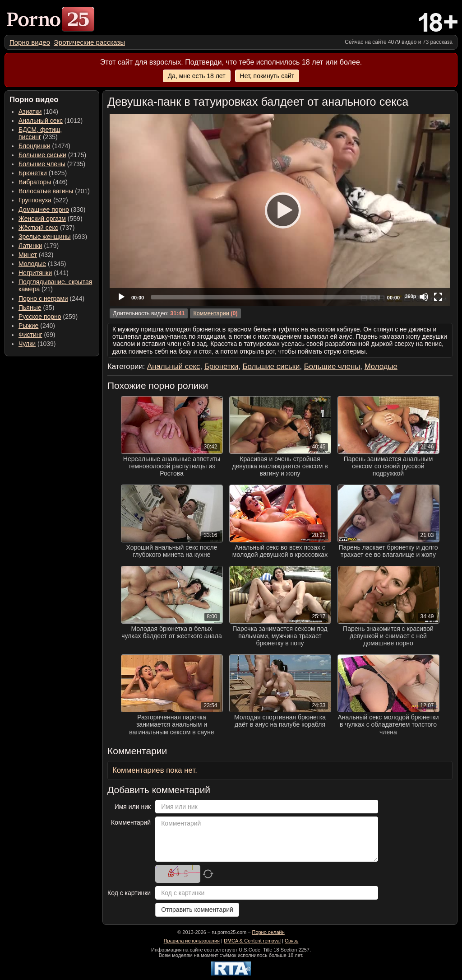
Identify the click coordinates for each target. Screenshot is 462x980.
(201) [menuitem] (54, 191)
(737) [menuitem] (46, 228)
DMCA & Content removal (252, 941)
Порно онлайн (268, 932)
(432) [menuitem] (36, 255)
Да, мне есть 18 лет (197, 76)
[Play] (280, 210)
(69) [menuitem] (37, 335)
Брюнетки (33, 173)
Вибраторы (35, 182)
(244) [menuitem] (51, 299)
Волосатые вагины (46, 191)
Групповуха (35, 200)
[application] (280, 210)
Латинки (30, 246)
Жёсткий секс (38, 228)
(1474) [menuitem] (44, 146)
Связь (291, 941)
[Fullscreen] (438, 297)
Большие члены (42, 164)
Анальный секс (41, 121)
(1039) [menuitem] (37, 344)
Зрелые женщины (45, 237)
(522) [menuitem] (43, 200)
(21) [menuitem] (55, 285)
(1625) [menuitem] (43, 173)
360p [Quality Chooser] (410, 296)
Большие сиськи (42, 155)
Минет (28, 255)
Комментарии (211, 313)
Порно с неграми (43, 299)
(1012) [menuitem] (51, 121)
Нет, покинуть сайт (267, 76)
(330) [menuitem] (52, 210)
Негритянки (35, 273)
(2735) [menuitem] (52, 164)
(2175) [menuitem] (52, 155)
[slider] (266, 297)
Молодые (32, 264)
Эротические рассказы (89, 42)
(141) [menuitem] (44, 273)
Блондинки (35, 146)
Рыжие (28, 326)
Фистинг (30, 335)
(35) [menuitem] (36, 308)
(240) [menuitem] (37, 326)
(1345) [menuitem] (42, 264)
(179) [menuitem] (39, 246)
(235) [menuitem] (40, 133)
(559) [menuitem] (51, 219)
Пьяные (30, 308)
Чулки (27, 344)
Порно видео (30, 42)
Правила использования (192, 941)
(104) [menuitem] (38, 112)
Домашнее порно (44, 210)
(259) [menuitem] (48, 317)
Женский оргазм (42, 219)
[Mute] (424, 297)
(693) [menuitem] (53, 237)
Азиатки (30, 112)
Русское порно (40, 317)
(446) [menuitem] (43, 182)
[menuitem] (30, 42)
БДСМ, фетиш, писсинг (40, 133)
